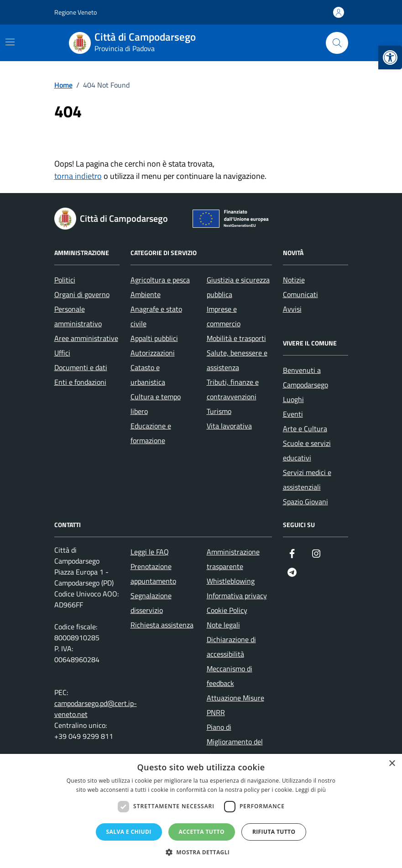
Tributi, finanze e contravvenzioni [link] (233, 389)
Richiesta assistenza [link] (162, 625)
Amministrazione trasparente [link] (233, 559)
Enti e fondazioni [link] (80, 382)
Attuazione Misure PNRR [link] (235, 705)
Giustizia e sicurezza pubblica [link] (238, 287)
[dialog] (201, 811)
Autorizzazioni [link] (153, 353)
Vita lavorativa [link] (229, 426)
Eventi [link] (293, 414)
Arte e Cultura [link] (305, 429)
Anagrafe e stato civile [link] (156, 316)
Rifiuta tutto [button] (274, 832)
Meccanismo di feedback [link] (230, 676)
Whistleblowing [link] (231, 581)
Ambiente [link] (146, 294)
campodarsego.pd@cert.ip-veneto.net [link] (96, 709)
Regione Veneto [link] (76, 12)
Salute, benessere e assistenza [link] (237, 360)
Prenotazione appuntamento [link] (153, 574)
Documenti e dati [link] (81, 367)
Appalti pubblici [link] (154, 338)
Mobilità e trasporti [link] (236, 338)
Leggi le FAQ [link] (150, 552)
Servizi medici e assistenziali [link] (307, 480)
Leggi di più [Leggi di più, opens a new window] (311, 790)
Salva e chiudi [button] (129, 832)
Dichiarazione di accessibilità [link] (231, 647)
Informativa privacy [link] (237, 596)
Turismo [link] (219, 411)
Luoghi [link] (293, 399)
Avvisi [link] (292, 309)
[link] (390, 58)
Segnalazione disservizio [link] (151, 603)
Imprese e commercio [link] (224, 316)
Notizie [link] (294, 280)
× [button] (392, 764)
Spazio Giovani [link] (305, 502)
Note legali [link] (223, 625)
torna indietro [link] (78, 176)
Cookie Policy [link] (227, 610)
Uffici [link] (62, 353)
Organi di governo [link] (82, 294)
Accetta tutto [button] (202, 832)
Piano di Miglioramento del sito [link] (235, 742)
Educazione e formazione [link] (151, 433)
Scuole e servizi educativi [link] (307, 450)
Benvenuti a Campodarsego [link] (305, 377)
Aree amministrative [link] (86, 338)
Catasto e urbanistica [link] (148, 375)
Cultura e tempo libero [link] (156, 404)
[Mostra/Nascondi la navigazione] (10, 42)
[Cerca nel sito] (337, 43)
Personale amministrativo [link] (78, 316)
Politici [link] (65, 280)
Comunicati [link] (300, 294)
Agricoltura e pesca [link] (160, 280)
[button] (201, 852)
